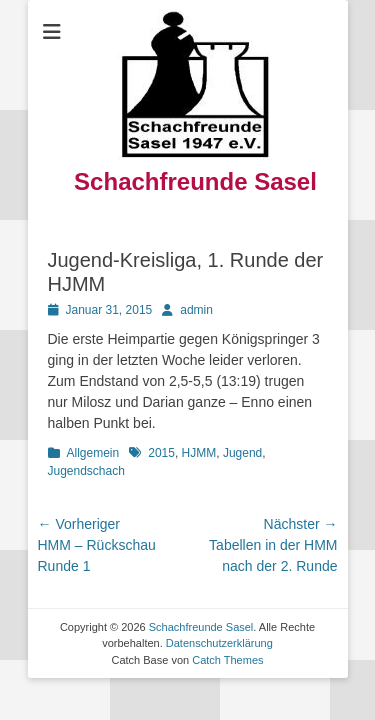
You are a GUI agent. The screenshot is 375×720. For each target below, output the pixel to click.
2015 (161, 453)
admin (196, 310)
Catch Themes (227, 660)
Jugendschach (86, 471)
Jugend (242, 453)
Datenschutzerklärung (219, 643)
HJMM (199, 453)
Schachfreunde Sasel (195, 181)
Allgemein (93, 453)
